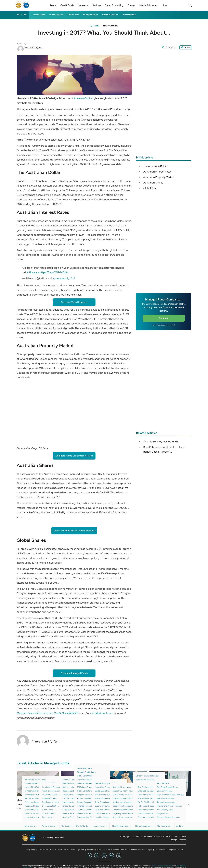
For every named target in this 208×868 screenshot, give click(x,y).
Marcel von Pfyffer (33, 47)
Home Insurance (144, 826)
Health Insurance (110, 15)
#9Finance (33, 272)
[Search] (190, 5)
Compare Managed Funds (74, 673)
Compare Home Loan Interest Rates (74, 456)
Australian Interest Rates (157, 172)
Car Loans (67, 826)
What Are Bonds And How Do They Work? (125, 802)
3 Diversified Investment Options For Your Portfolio (78, 802)
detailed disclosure (102, 713)
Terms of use (43, 850)
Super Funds (101, 826)
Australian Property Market (159, 177)
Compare (164, 318)
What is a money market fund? (161, 442)
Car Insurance (165, 826)
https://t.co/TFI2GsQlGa (54, 272)
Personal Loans (56, 15)
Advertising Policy (94, 850)
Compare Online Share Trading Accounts (74, 531)
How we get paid (78, 850)
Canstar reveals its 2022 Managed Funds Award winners (170, 802)
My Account (47, 838)
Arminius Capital (83, 98)
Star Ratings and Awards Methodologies (137, 850)
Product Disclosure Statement (162, 866)
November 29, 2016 (64, 278)
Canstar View (58, 838)
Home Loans (39, 15)
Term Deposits (129, 15)
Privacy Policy (30, 850)
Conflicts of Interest (111, 850)
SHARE (185, 47)
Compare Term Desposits (74, 302)
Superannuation (90, 15)
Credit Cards (73, 15)
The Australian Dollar (155, 166)
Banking (180, 826)
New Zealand (160, 850)
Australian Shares (153, 183)
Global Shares (151, 188)
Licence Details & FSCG (59, 850)
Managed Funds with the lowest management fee (37, 802)
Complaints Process (175, 850)
